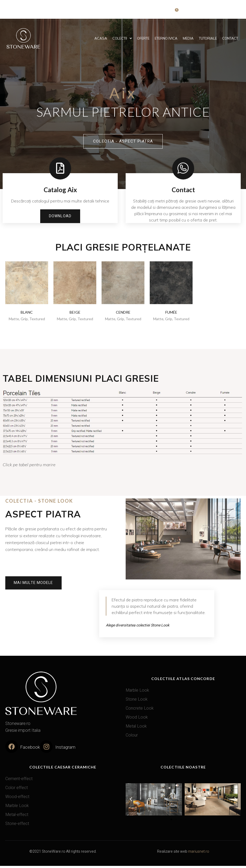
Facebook (30, 749)
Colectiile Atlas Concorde (183, 680)
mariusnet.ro (199, 853)
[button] (171, 821)
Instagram (65, 749)
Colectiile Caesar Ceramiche (63, 769)
